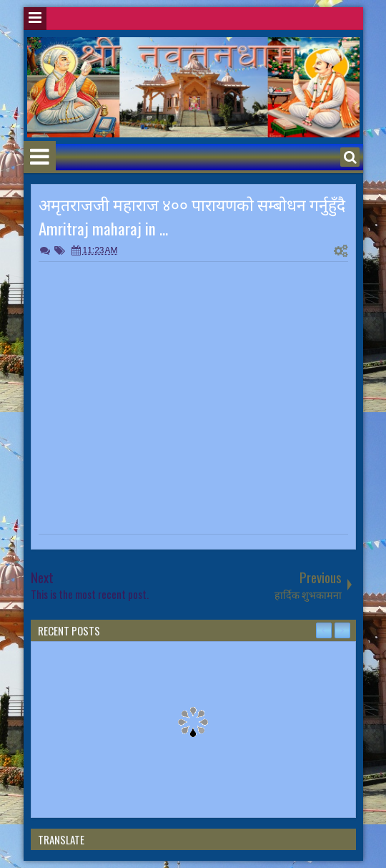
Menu (35, 19)
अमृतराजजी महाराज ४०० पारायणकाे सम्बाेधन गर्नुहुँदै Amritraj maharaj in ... (192, 216)
